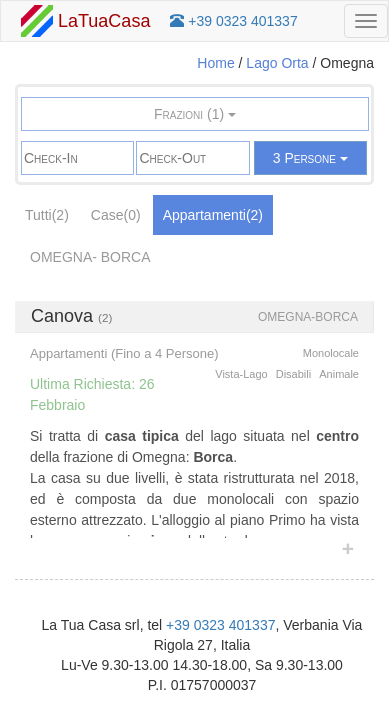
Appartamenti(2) (213, 215)
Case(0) (116, 215)
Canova (62, 316)
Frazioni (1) (195, 114)
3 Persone (310, 158)
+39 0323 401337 (220, 625)
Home (215, 63)
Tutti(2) (47, 215)
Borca (126, 257)
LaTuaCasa (85, 21)
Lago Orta (277, 63)
